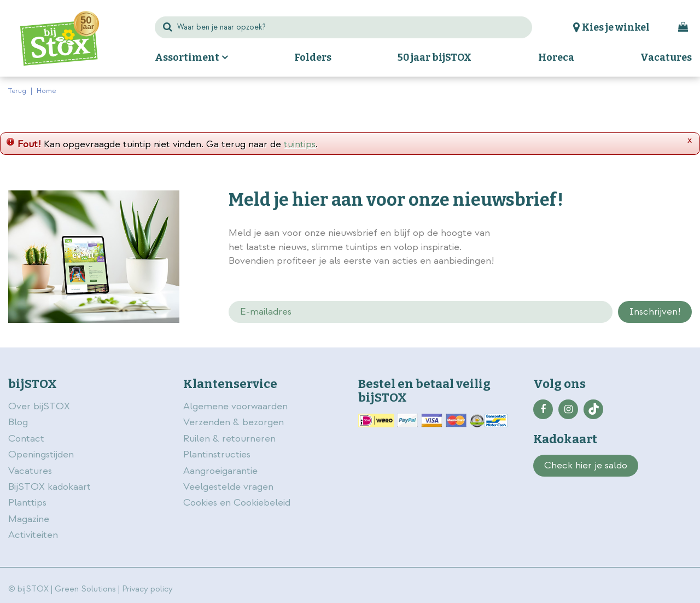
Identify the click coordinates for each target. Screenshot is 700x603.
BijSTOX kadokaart (49, 487)
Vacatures (30, 471)
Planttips (27, 503)
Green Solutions (85, 589)
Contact (26, 439)
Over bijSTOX (39, 406)
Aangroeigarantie (220, 471)
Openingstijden (41, 454)
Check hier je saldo (586, 465)
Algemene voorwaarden (237, 406)
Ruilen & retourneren (229, 439)
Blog (18, 422)
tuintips (300, 144)
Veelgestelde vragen (228, 487)
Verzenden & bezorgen (234, 422)
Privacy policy (147, 589)
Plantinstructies (217, 454)
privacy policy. (635, 234)
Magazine (29, 519)
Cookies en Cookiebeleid (237, 503)
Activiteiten (33, 535)
